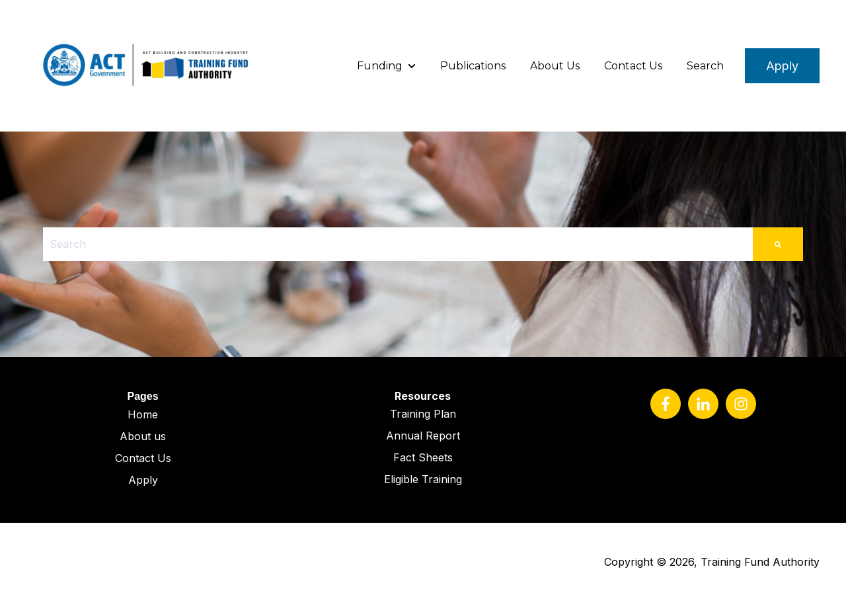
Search (705, 66)
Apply (782, 66)
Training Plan (423, 414)
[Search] (778, 244)
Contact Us (633, 66)
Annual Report (423, 436)
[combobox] (398, 244)
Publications (473, 66)
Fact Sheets (423, 457)
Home (143, 414)
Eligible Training (423, 479)
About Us (555, 66)
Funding (380, 66)
